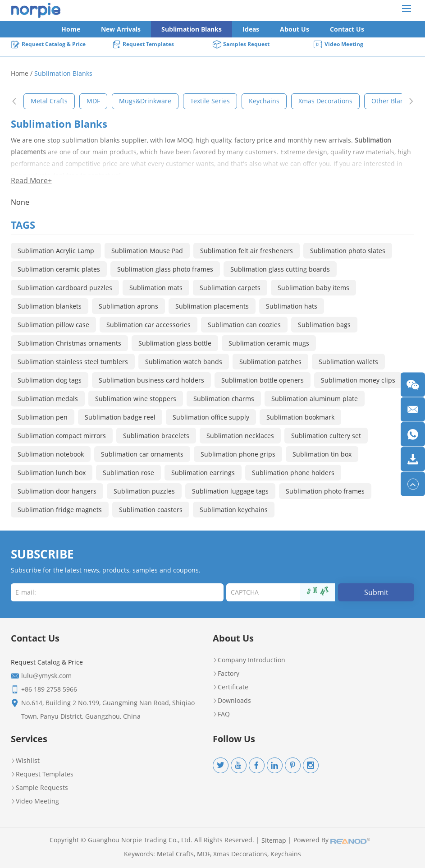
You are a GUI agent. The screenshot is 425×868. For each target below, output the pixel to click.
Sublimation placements (212, 306)
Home (71, 29)
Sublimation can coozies (244, 325)
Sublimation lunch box (52, 473)
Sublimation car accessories (149, 325)
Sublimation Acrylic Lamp (56, 251)
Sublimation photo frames (325, 491)
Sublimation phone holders (293, 473)
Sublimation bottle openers (263, 380)
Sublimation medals (48, 399)
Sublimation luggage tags (230, 491)
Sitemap (274, 840)
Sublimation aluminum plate (315, 399)
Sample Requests (39, 788)
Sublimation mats (156, 288)
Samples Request (241, 45)
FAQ (221, 714)
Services (29, 739)
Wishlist (25, 761)
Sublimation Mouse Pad (147, 251)
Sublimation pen (43, 417)
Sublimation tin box (322, 454)
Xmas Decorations (240, 854)
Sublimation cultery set (326, 436)
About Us (295, 29)
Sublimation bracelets (156, 436)
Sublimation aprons (128, 306)
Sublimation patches (270, 362)
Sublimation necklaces (240, 436)
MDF (203, 854)
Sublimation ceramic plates (59, 269)
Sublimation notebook (51, 454)
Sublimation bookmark (300, 417)
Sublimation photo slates (348, 251)
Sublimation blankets (50, 306)
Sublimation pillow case (53, 325)
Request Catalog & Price (48, 45)
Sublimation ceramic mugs (269, 343)
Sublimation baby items (313, 288)
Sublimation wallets (348, 362)
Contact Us (347, 29)
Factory (226, 674)
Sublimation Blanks (192, 29)
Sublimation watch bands (184, 362)
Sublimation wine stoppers (136, 399)
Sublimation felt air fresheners (247, 251)
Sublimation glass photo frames (165, 269)
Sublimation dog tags (50, 380)
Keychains (286, 854)
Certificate (231, 687)
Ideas (251, 29)
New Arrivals (121, 29)
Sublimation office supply (211, 417)
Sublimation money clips (358, 380)
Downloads (232, 701)
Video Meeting (338, 45)
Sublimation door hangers (57, 491)
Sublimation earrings (203, 473)
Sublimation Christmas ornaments (69, 343)
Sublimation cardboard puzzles (65, 288)
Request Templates (143, 45)
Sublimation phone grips (238, 454)
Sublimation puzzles (144, 491)
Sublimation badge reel (120, 417)
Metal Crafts (175, 854)
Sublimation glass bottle (175, 343)
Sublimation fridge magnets (60, 510)
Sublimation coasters (151, 510)
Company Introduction (249, 660)
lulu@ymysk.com (46, 676)
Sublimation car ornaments (142, 454)
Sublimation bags (324, 325)
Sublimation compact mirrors (62, 436)
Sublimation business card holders (151, 380)
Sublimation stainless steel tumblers (73, 362)
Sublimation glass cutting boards (280, 269)
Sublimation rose (128, 473)
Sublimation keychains (234, 510)
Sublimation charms (224, 399)
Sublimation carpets (230, 288)
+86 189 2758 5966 (49, 689)
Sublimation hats (292, 306)
